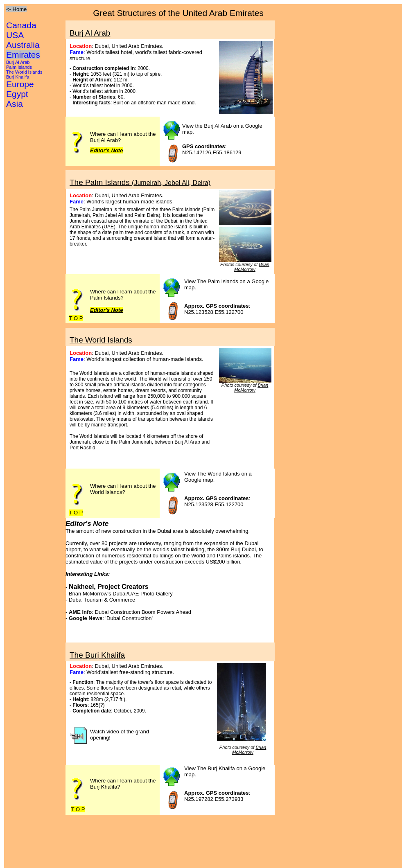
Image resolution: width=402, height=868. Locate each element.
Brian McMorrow (252, 267)
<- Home (16, 9)
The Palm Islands (101, 182)
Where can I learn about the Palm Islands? (123, 295)
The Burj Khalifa (97, 655)
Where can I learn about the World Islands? (123, 489)
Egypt (17, 94)
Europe (20, 84)
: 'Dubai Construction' (128, 618)
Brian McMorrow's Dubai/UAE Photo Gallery (121, 594)
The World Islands (24, 72)
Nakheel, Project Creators (109, 587)
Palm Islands (19, 67)
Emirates (23, 55)
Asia (15, 104)
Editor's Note (106, 310)
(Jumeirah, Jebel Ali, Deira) (171, 183)
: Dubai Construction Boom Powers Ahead (141, 612)
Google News (86, 618)
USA (15, 35)
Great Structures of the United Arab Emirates (178, 13)
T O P (76, 318)
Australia (23, 45)
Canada (21, 25)
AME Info (80, 612)
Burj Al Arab (18, 62)
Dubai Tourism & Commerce (102, 600)
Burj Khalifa (18, 77)
